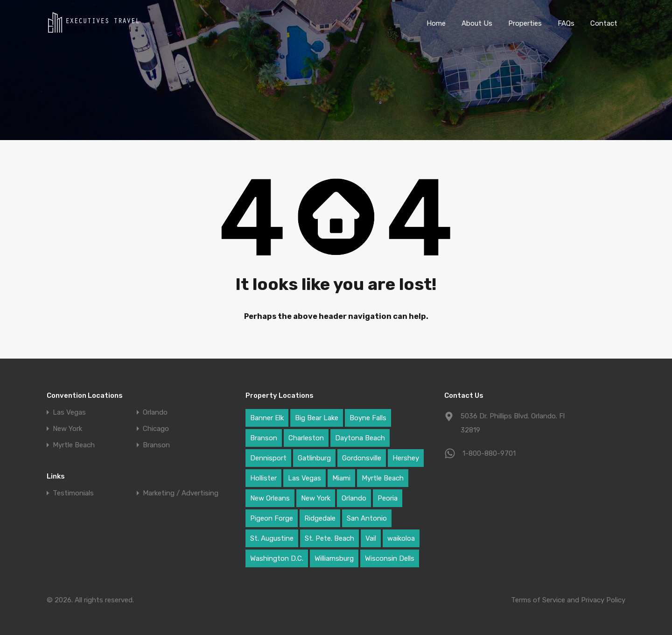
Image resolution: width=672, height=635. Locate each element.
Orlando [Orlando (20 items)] (354, 498)
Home (436, 23)
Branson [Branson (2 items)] (264, 438)
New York (67, 429)
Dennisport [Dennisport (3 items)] (268, 458)
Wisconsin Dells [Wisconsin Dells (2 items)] (390, 558)
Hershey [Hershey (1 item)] (406, 458)
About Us (477, 23)
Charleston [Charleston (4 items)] (306, 438)
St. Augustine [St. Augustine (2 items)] (272, 538)
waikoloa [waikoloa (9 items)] (401, 538)
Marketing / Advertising (181, 493)
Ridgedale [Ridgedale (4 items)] (320, 518)
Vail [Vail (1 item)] (371, 538)
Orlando (155, 413)
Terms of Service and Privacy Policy (568, 600)
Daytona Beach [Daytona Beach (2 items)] (360, 438)
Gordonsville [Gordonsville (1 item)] (362, 458)
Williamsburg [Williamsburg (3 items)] (334, 558)
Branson (156, 445)
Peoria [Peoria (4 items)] (388, 498)
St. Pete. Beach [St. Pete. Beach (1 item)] (329, 538)
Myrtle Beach (74, 445)
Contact (604, 23)
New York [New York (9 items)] (316, 498)
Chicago (156, 429)
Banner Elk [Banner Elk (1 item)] (267, 418)
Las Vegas (69, 413)
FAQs (566, 23)
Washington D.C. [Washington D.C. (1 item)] (277, 558)
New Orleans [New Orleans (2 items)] (270, 498)
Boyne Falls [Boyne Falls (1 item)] (368, 418)
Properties (525, 23)
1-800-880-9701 (489, 453)
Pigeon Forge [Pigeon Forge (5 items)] (272, 518)
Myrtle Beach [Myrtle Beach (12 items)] (383, 478)
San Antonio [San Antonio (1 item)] (367, 518)
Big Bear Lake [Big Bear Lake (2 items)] (317, 418)
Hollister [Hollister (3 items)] (263, 478)
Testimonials (73, 493)
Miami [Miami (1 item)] (341, 478)
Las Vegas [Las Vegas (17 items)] (304, 478)
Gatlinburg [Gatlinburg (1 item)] (314, 458)
